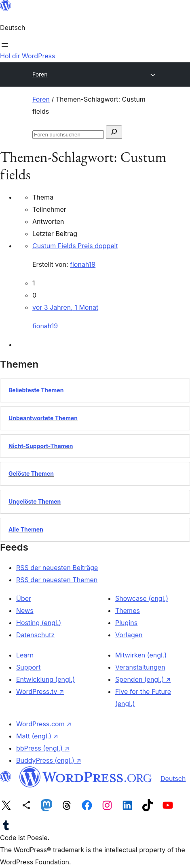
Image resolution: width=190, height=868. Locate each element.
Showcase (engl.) (142, 598)
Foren (40, 74)
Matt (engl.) (37, 736)
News (25, 611)
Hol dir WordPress (27, 56)
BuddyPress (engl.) (49, 760)
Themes (128, 611)
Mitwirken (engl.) (141, 655)
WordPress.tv (40, 691)
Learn (25, 655)
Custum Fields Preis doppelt (75, 246)
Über (24, 598)
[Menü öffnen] (5, 45)
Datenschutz (35, 635)
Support (28, 667)
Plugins (126, 623)
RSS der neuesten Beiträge (57, 568)
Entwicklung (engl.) (45, 679)
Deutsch (173, 779)
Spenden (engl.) (143, 679)
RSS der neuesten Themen (57, 580)
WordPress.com (44, 724)
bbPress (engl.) (43, 748)
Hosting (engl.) (39, 623)
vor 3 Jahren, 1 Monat (65, 307)
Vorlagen (129, 635)
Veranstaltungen (140, 667)
